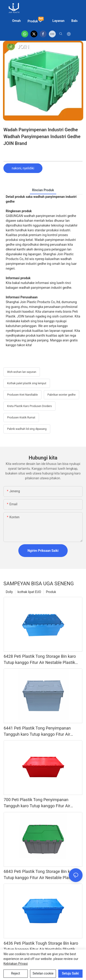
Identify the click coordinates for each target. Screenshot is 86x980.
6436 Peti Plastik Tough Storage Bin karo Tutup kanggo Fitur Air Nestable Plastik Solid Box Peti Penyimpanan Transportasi (41, 947)
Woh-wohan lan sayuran (22, 372)
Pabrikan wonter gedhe (62, 395)
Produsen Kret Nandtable (22, 395)
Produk (51, 592)
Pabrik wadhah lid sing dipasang (27, 429)
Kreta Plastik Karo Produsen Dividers (29, 406)
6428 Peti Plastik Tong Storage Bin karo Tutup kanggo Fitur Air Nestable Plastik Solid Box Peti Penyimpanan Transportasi (41, 660)
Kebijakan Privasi (16, 964)
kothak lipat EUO (29, 592)
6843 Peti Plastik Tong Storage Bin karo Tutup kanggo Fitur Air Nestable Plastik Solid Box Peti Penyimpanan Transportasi (41, 875)
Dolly (9, 592)
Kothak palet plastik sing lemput (27, 383)
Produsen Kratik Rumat (21, 418)
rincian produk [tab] (43, 190)
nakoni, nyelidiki (23, 168)
